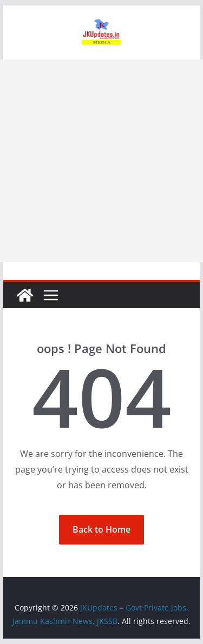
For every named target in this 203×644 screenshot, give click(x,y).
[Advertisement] (101, 161)
